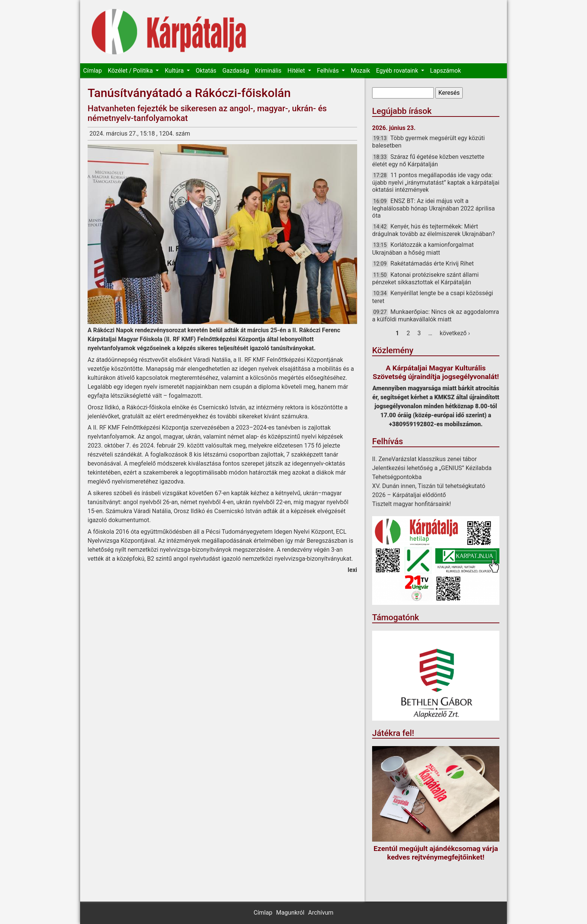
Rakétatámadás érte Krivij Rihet (432, 263)
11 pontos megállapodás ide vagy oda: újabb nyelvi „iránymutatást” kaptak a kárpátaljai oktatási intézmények (436, 182)
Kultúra (175, 71)
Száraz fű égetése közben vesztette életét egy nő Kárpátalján (428, 160)
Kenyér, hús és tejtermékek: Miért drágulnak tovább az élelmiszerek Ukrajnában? (434, 230)
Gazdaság (236, 71)
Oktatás (206, 71)
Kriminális (268, 71)
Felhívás (329, 71)
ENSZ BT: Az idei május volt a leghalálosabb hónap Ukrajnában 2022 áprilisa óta (434, 208)
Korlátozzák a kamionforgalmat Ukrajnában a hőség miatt (423, 249)
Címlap (92, 71)
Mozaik (361, 71)
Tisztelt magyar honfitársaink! (412, 504)
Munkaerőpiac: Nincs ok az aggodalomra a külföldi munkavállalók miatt (436, 316)
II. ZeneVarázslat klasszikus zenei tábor (425, 459)
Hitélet (297, 71)
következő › (455, 333)
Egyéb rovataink (398, 71)
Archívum (321, 913)
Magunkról (290, 913)
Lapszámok (445, 71)
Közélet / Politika (131, 71)
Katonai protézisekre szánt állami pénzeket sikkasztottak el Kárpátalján (425, 278)
